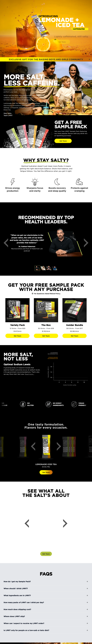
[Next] (85, 243)
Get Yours (46, 464)
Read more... (29, 374)
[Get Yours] (71, 141)
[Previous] (7, 243)
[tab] (37, 268)
